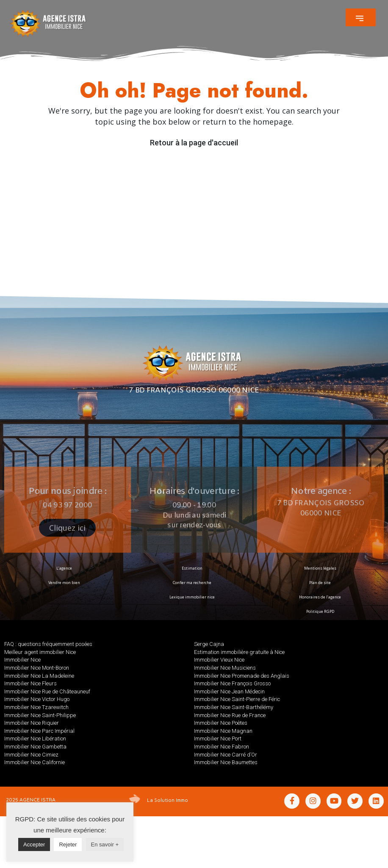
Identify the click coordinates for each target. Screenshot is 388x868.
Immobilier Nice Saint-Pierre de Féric (237, 699)
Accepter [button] (34, 844)
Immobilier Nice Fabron (222, 747)
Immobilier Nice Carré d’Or (226, 755)
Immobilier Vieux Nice (219, 660)
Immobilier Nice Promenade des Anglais (242, 676)
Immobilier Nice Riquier (32, 723)
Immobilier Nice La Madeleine (39, 676)
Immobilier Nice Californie (35, 762)
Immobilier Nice (22, 660)
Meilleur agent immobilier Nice (40, 652)
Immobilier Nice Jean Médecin (229, 691)
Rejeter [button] (68, 844)
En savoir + (105, 844)
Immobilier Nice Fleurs (30, 683)
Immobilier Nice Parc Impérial (39, 731)
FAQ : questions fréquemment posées (48, 644)
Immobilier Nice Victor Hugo (37, 699)
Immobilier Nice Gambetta (35, 747)
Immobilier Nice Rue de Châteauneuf (47, 691)
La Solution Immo (168, 800)
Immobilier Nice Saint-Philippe (40, 715)
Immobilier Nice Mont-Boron (37, 668)
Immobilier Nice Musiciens (225, 668)
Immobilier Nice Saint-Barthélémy (234, 707)
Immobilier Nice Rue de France (230, 715)
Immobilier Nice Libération (35, 739)
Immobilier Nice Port (218, 739)
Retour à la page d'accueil (194, 143)
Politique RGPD (320, 611)
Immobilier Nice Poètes (221, 723)
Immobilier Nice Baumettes (226, 762)
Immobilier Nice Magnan (223, 731)
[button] (361, 17)
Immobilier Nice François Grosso (232, 683)
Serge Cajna (209, 644)
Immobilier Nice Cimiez (31, 755)
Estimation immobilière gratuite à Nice (239, 652)
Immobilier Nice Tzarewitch (36, 707)
